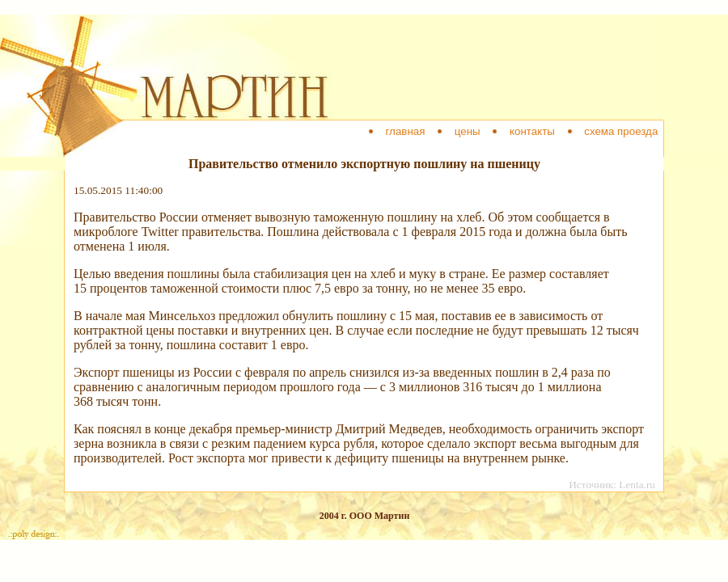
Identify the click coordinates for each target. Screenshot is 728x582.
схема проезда (621, 131)
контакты (532, 131)
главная (405, 131)
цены (467, 131)
